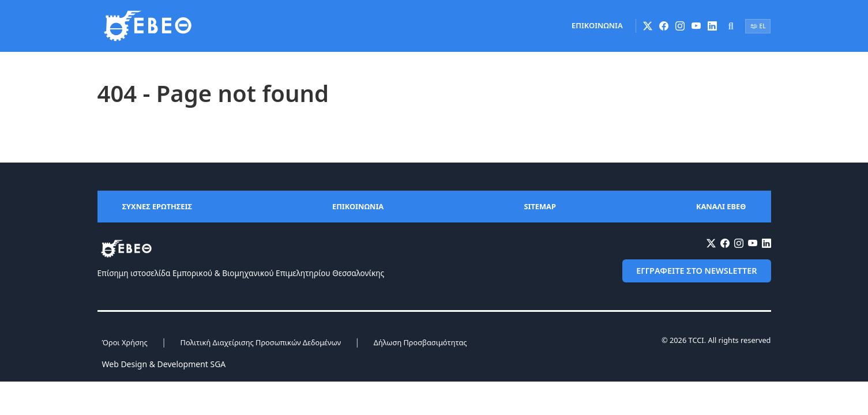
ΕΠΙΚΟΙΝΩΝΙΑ (597, 25)
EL (758, 26)
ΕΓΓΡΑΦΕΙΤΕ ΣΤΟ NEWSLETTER (696, 271)
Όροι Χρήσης (125, 342)
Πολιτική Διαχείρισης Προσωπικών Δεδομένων (261, 342)
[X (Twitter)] (648, 26)
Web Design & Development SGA (164, 364)
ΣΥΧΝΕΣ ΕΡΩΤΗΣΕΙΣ (157, 206)
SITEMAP (540, 206)
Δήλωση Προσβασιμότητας (420, 342)
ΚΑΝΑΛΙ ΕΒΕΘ (721, 206)
